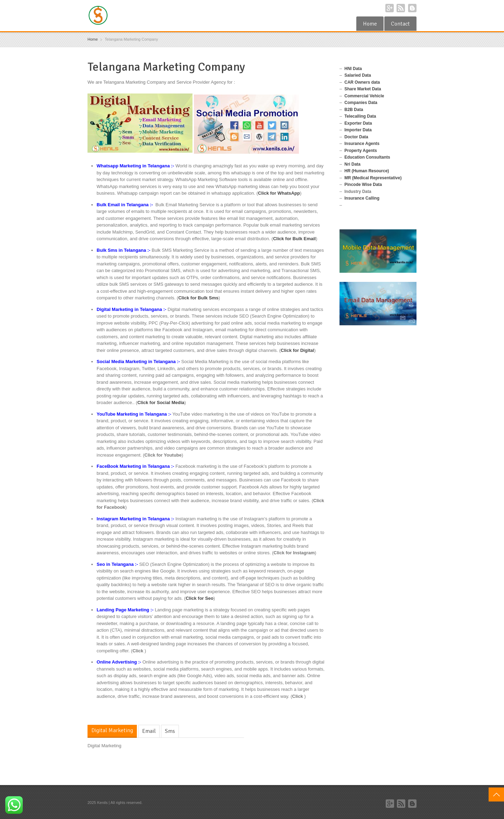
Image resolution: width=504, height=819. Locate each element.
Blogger (412, 8)
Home (370, 24)
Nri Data (352, 164)
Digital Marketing (112, 730)
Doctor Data (356, 137)
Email (149, 731)
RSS (401, 8)
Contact (400, 24)
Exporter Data (358, 123)
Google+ (390, 8)
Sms (170, 731)
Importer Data (358, 130)
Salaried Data (358, 75)
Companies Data (361, 103)
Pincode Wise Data (363, 185)
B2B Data (354, 110)
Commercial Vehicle (364, 96)
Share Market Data (363, 89)
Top (496, 794)
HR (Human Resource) (367, 171)
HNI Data (353, 69)
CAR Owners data (362, 82)
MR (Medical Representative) (373, 178)
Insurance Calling (362, 198)
